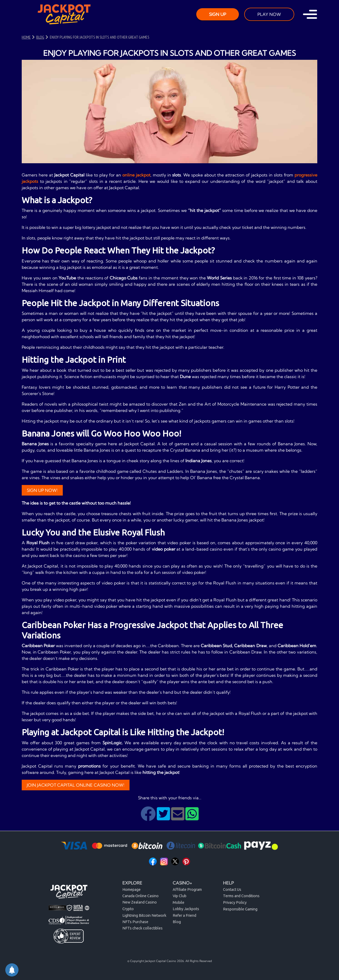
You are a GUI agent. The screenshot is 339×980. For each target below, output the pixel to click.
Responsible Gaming (240, 909)
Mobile (179, 902)
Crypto (128, 909)
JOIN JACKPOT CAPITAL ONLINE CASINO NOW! (76, 785)
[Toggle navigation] (310, 14)
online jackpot (136, 175)
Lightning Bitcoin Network (144, 915)
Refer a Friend (184, 915)
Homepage (131, 890)
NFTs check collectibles (142, 928)
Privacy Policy (235, 902)
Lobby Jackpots (186, 909)
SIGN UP (218, 14)
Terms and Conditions (241, 896)
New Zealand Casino (140, 902)
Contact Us (232, 890)
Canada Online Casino (140, 896)
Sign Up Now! (42, 490)
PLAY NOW (269, 14)
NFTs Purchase (135, 922)
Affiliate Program (187, 890)
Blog (177, 922)
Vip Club (180, 896)
